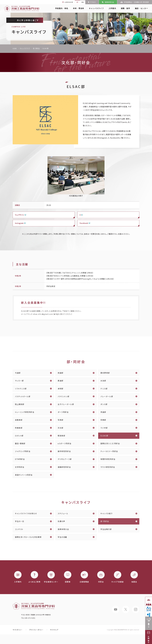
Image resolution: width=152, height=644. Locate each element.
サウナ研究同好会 (108, 467)
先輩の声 (61, 521)
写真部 (61, 420)
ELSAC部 (104, 436)
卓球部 (61, 389)
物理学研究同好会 (108, 459)
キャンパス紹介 (107, 513)
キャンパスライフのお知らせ (26, 513)
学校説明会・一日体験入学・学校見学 (136, 2)
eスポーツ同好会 (65, 443)
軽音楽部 (61, 436)
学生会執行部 (106, 529)
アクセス (93, 2)
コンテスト (19, 529)
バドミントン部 (63, 396)
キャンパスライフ (96, 8)
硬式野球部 (105, 373)
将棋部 (103, 420)
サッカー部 (19, 381)
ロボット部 (19, 436)
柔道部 (61, 381)
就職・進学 (126, 8)
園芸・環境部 (20, 443)
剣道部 (61, 373)
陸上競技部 (20, 404)
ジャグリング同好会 (23, 451)
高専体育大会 (109, 2)
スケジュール (63, 513)
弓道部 (18, 373)
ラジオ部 (104, 428)
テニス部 (104, 389)
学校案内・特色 (62, 8)
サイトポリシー (18, 630)
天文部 (61, 428)
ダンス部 (104, 404)
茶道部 (103, 412)
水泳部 (103, 381)
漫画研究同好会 (64, 467)
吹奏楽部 (19, 428)
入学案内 (112, 8)
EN (83, 2)
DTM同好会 (20, 459)
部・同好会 (36, 48)
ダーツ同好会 (63, 412)
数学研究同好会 (64, 451)
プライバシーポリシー (36, 630)
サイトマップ (54, 630)
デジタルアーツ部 (65, 459)
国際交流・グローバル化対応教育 (28, 537)
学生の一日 (20, 521)
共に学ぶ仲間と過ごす (28, 20)
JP (77, 2)
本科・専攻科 (79, 8)
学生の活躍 (62, 537)
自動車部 (19, 420)
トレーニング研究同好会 (25, 412)
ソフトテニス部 (21, 389)
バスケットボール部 (23, 396)
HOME (15, 48)
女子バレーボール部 (66, 404)
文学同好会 (20, 467)
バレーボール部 (107, 396)
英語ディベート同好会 (24, 475)
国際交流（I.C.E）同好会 (110, 443)
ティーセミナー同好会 (109, 451)
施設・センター (141, 8)
